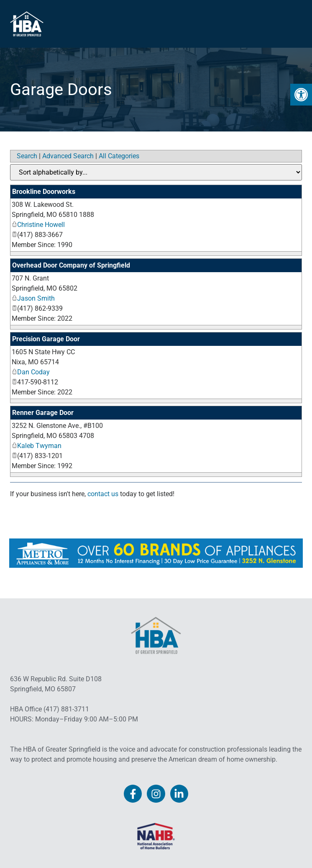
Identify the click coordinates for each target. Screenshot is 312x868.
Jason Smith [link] (33, 298)
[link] (301, 95)
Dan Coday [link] (31, 372)
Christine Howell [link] (38, 225)
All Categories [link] (119, 156)
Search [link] (27, 156)
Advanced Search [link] (68, 156)
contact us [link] (103, 494)
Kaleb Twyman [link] (37, 446)
